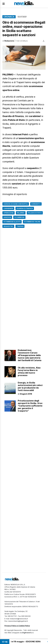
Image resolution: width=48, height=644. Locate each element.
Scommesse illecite (12, 222)
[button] (24, 58)
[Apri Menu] (4, 4)
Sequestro (8, 226)
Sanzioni (7, 217)
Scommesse (19, 217)
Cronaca (9, 17)
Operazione (9, 213)
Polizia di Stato (35, 213)
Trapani (20, 226)
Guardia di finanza (25, 208)
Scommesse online (32, 222)
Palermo (21, 213)
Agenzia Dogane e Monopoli (16, 204)
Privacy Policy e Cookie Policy (17, 626)
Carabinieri (8, 208)
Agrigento (36, 204)
